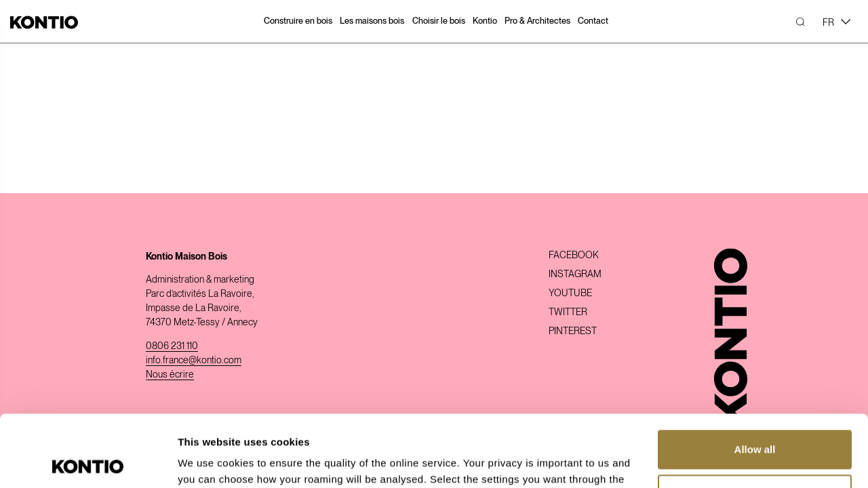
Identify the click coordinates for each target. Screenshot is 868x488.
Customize (755, 422)
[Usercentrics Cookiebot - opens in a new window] (88, 462)
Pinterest (573, 331)
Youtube (570, 293)
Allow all (755, 378)
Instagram (575, 274)
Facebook (574, 255)
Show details (209, 461)
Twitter (568, 312)
